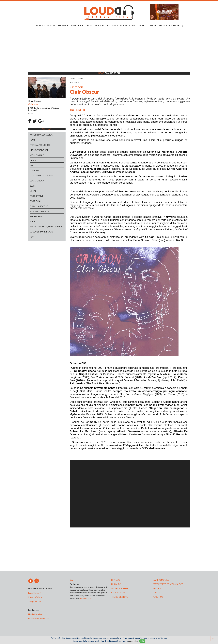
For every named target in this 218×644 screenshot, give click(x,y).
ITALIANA (34, 170)
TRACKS (152, 26)
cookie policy (133, 641)
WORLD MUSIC (37, 155)
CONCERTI (142, 26)
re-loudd (116, 584)
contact (158, 593)
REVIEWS (40, 26)
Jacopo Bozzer (35, 601)
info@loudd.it (85, 598)
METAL (33, 191)
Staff (72, 580)
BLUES (33, 186)
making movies (161, 580)
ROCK (33, 221)
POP (32, 237)
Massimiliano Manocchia (39, 618)
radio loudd (118, 593)
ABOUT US (174, 26)
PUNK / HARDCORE (39, 206)
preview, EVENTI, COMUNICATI (168, 584)
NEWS (132, 26)
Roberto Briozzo (35, 597)
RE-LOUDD (51, 26)
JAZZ (32, 165)
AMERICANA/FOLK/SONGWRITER (46, 227)
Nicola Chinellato (36, 614)
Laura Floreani (35, 593)
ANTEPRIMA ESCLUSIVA (41, 135)
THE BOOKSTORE (101, 26)
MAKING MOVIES (119, 26)
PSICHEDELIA (36, 216)
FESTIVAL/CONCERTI (40, 145)
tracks (157, 588)
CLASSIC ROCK (37, 181)
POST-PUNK (36, 201)
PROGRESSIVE (37, 196)
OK (142, 641)
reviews (116, 580)
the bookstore (120, 597)
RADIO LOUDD (85, 26)
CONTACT (163, 26)
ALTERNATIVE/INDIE (39, 211)
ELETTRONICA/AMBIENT (42, 176)
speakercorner (120, 588)
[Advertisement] (109, 50)
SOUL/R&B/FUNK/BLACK (41, 232)
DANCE (33, 160)
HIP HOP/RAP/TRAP (39, 150)
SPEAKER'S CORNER (67, 26)
